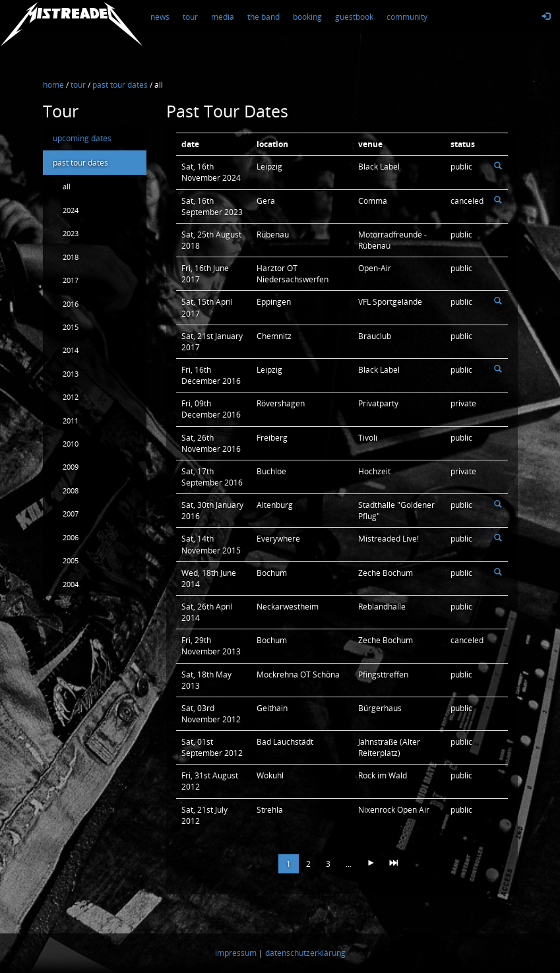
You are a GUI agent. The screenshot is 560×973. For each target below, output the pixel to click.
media (223, 17)
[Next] (371, 864)
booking (307, 17)
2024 (71, 210)
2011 (71, 421)
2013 (71, 374)
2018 (71, 257)
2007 (71, 514)
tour (190, 17)
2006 (71, 537)
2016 (71, 304)
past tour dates (80, 163)
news (160, 17)
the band (264, 17)
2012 (71, 397)
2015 (71, 327)
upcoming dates (82, 138)
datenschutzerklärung (305, 954)
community (407, 17)
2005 (71, 560)
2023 (71, 233)
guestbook (354, 17)
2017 (71, 280)
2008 (71, 490)
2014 (71, 350)
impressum (236, 954)
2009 (71, 467)
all (67, 186)
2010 (71, 444)
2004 (71, 584)
